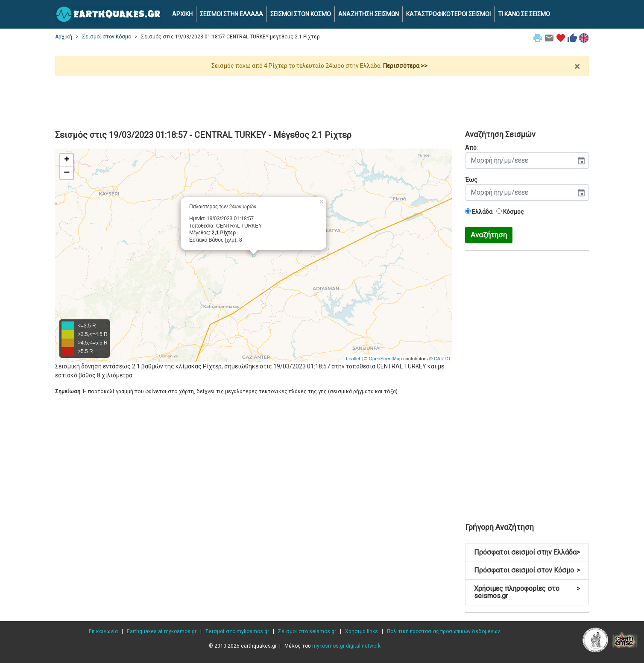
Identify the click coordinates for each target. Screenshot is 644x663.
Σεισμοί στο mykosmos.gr (237, 631)
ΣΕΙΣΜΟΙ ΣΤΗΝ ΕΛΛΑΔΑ (231, 14)
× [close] (577, 67)
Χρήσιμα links (362, 631)
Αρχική (64, 37)
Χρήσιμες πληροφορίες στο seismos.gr (527, 592)
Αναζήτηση (489, 235)
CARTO (442, 359)
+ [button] (67, 160)
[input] (519, 161)
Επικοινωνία (103, 631)
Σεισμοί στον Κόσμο (107, 37)
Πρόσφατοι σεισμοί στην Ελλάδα (527, 552)
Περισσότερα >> (405, 66)
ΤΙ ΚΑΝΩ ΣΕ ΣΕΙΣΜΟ (524, 14)
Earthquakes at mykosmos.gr (162, 631)
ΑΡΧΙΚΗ (182, 14)
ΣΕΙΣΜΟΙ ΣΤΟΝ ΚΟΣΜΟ (301, 14)
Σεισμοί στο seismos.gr (307, 631)
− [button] (67, 173)
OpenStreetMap (385, 359)
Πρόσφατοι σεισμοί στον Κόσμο (527, 570)
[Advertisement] (322, 99)
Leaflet (353, 359)
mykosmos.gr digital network (346, 646)
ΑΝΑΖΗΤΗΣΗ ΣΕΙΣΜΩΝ (369, 14)
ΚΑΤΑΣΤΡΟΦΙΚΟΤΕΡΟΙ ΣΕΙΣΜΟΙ (448, 14)
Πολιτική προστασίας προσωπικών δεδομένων (443, 631)
